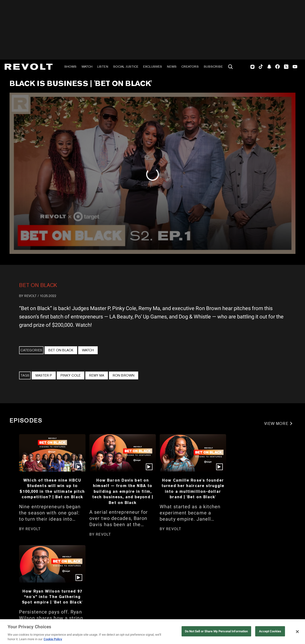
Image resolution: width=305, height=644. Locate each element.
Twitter (286, 67)
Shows (70, 67)
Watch (87, 67)
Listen (103, 67)
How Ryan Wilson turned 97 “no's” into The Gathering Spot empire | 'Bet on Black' (52, 597)
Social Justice (126, 67)
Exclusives (153, 67)
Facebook (277, 67)
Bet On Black (38, 285)
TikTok (261, 67)
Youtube (295, 67)
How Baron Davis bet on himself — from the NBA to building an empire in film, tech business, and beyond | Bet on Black (123, 491)
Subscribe (213, 67)
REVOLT (30, 296)
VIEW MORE (276, 424)
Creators (190, 67)
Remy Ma (97, 375)
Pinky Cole (71, 375)
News (172, 67)
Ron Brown (124, 375)
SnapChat (269, 67)
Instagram (253, 67)
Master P (44, 375)
